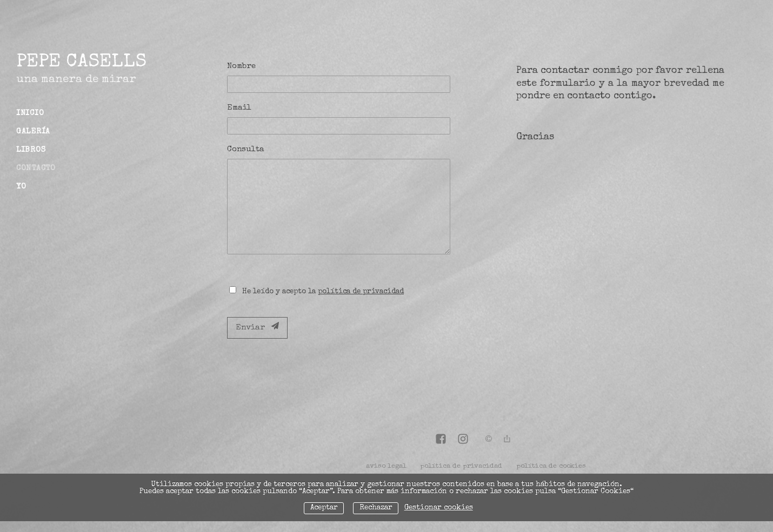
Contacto (36, 169)
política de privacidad (361, 292)
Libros (31, 150)
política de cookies (551, 466)
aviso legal (386, 466)
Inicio (30, 113)
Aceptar (324, 508)
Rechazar (376, 508)
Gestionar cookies (439, 508)
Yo (21, 187)
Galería (33, 132)
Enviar (257, 327)
